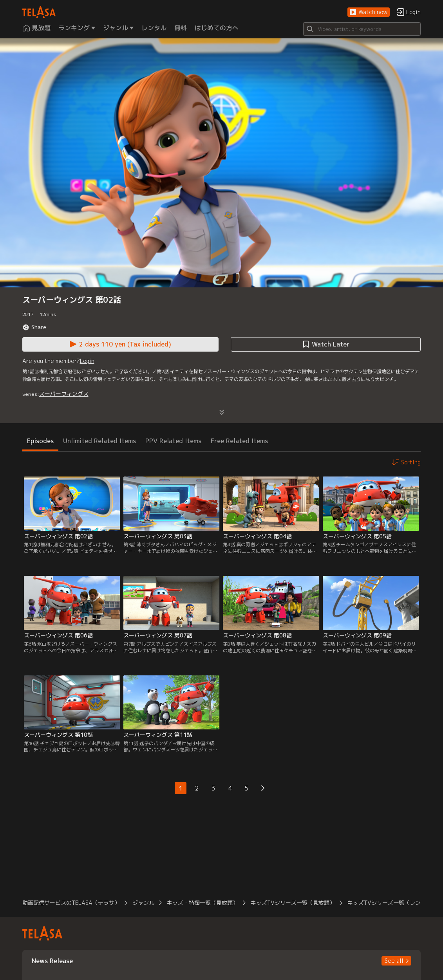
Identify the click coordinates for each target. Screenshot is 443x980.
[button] (369, 12)
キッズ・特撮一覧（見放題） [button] (203, 903)
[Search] (362, 29)
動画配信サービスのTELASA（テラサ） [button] (71, 903)
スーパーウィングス (64, 394)
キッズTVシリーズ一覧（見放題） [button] (293, 903)
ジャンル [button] (143, 903)
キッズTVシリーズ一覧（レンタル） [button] (392, 903)
